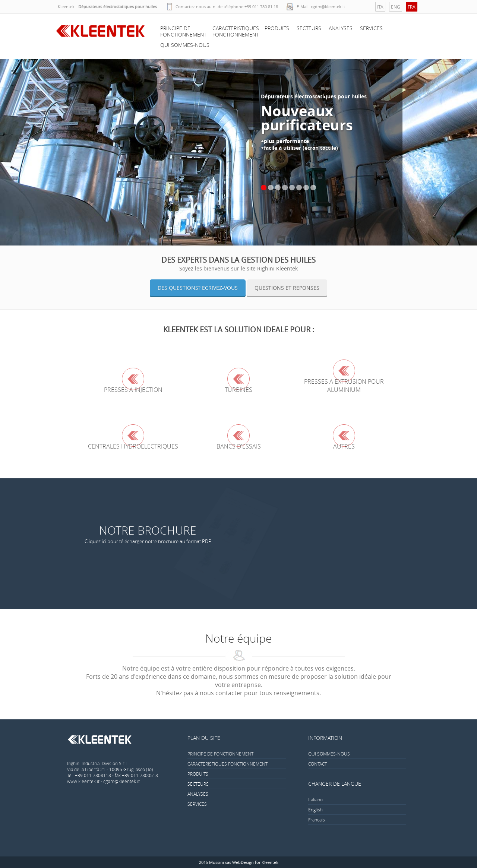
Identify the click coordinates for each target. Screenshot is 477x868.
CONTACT (318, 764)
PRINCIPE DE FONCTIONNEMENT (183, 31)
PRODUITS (277, 28)
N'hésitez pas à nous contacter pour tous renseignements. (238, 693)
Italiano (315, 799)
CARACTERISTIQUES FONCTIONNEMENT (236, 31)
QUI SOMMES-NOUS (185, 45)
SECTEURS (309, 28)
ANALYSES (341, 28)
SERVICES (371, 28)
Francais (317, 820)
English (315, 810)
